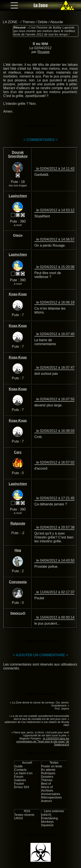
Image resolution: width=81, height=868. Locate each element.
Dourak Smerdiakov (18, 154)
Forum (19, 777)
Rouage (43, 52)
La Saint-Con (23, 773)
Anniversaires (51, 794)
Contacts (20, 770)
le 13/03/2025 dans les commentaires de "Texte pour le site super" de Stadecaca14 (43, 742)
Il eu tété (40, 44)
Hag (18, 550)
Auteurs (47, 801)
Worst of (47, 787)
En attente (48, 770)
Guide (18, 766)
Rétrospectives (52, 797)
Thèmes (29, 22)
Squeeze (47, 825)
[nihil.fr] (46, 815)
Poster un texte (52, 766)
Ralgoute (18, 523)
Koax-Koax (18, 294)
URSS (19, 818)
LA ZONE (10, 22)
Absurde (57, 22)
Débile (43, 22)
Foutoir (19, 784)
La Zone (41, 5)
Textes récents (24, 815)
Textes (54, 763)
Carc (18, 452)
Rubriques (48, 773)
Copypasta (18, 582)
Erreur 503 (22, 787)
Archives (47, 790)
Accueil (27, 763)
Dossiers (47, 777)
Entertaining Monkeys (50, 820)
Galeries (20, 780)
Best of (46, 784)
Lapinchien (18, 196)
